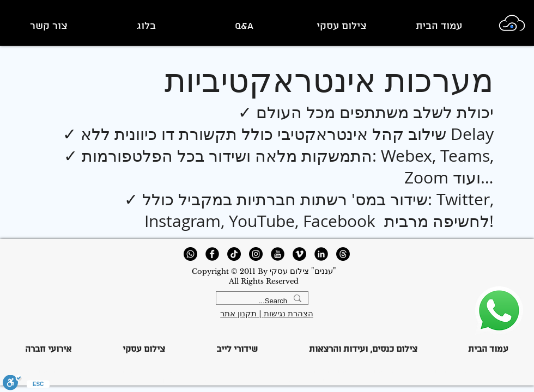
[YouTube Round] (278, 254)
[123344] (499, 311)
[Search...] (263, 301)
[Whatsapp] (190, 254)
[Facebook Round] (212, 254)
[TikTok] (234, 254)
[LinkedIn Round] (321, 254)
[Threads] (343, 254)
